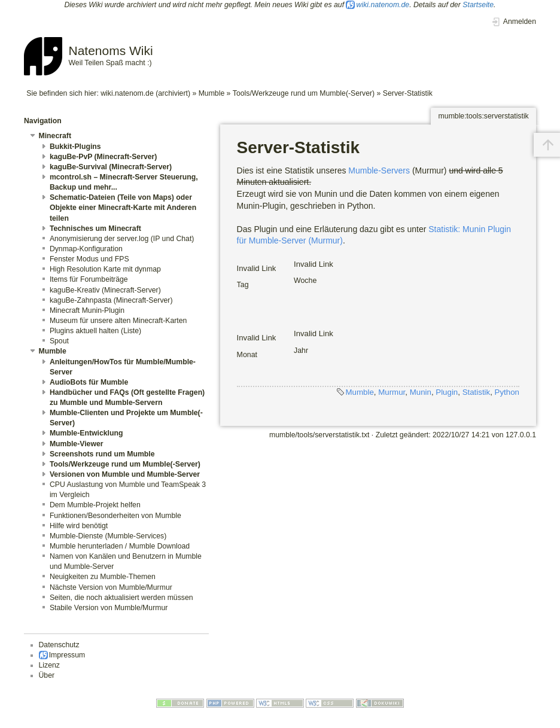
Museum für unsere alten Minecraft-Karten (118, 321)
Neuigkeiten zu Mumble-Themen (103, 577)
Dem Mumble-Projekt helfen (95, 505)
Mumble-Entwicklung (86, 433)
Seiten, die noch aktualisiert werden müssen (121, 598)
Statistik (477, 392)
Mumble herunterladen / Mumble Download (120, 546)
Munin (421, 392)
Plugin (447, 392)
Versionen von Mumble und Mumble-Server (125, 474)
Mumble (212, 93)
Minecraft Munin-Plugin (87, 310)
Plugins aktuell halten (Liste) (95, 331)
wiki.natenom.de (383, 5)
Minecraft (55, 136)
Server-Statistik (408, 93)
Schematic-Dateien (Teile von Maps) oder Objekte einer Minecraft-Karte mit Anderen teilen (123, 208)
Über (47, 675)
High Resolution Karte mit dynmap (105, 269)
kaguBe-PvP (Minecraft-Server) (104, 157)
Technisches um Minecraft (95, 229)
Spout (59, 341)
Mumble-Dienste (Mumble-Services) (108, 536)
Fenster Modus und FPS (89, 259)
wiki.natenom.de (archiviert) (145, 93)
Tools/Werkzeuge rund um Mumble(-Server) (304, 93)
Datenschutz (59, 645)
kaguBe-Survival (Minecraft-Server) (111, 167)
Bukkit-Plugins (75, 147)
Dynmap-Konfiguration (86, 249)
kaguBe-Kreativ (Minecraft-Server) (105, 290)
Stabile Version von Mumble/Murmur (109, 608)
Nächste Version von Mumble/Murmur (111, 587)
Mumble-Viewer (77, 444)
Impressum (67, 655)
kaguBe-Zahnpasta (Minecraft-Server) (111, 300)
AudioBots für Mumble (89, 382)
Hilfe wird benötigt (79, 526)
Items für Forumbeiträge (89, 279)
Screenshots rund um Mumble (102, 454)
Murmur (392, 392)
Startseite (478, 5)
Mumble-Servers (379, 170)
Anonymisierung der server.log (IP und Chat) (122, 239)
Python (507, 392)
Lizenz (49, 665)
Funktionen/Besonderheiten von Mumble (115, 516)
